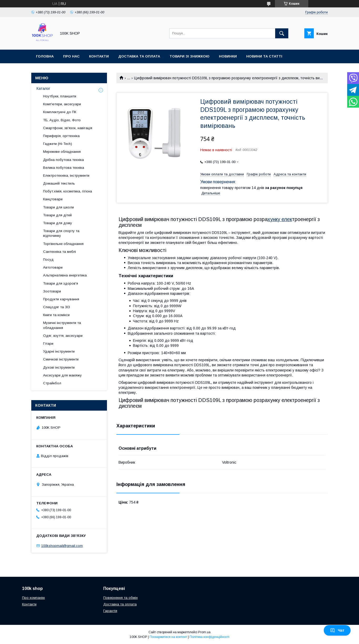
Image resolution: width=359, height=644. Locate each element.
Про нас (71, 56)
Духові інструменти (59, 367)
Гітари (48, 344)
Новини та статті (264, 56)
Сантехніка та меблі (60, 252)
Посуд (48, 260)
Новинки (228, 56)
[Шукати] (282, 33)
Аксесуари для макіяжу (62, 375)
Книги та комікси (56, 315)
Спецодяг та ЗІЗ (57, 307)
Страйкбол (52, 383)
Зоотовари (52, 291)
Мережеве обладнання (62, 152)
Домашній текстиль (59, 183)
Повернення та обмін (120, 598)
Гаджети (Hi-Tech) (58, 144)
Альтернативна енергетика (65, 275)
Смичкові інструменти (61, 359)
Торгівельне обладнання (63, 244)
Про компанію (34, 598)
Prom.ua (204, 632)
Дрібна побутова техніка (63, 160)
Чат (337, 630)
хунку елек (280, 219)
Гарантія (110, 611)
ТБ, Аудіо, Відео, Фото (62, 120)
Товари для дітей (57, 215)
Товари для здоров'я (61, 283)
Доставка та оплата (139, 56)
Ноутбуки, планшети (60, 96)
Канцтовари (53, 199)
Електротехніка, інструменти (66, 176)
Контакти (99, 56)
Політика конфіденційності (209, 637)
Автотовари (53, 267)
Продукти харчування (61, 299)
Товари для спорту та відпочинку (61, 233)
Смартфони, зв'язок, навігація (68, 128)
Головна (45, 56)
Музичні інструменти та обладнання (62, 325)
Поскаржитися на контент (168, 637)
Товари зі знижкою (189, 56)
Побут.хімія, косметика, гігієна (68, 191)
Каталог (43, 88)
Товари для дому (58, 223)
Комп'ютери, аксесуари (62, 104)
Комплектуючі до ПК (60, 112)
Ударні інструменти (59, 351)
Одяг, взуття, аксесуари (63, 336)
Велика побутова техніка (64, 168)
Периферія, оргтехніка (61, 136)
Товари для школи (58, 207)
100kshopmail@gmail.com (62, 546)
